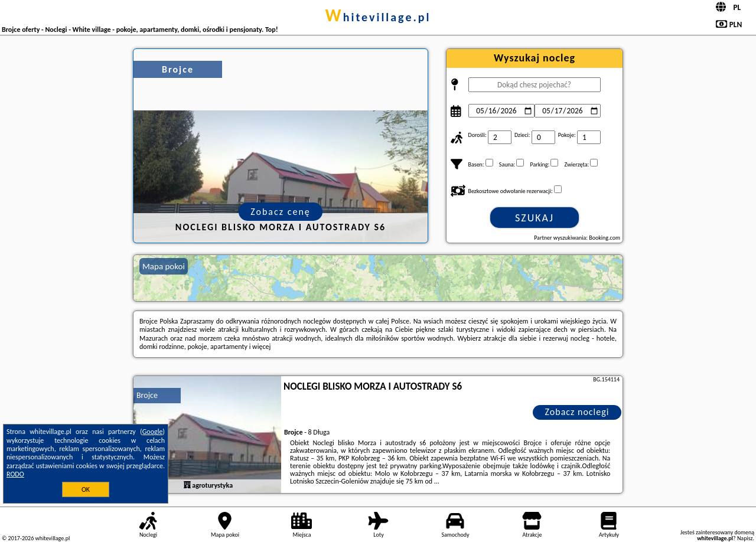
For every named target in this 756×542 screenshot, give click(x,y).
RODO (15, 474)
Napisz (745, 538)
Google (153, 432)
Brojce (147, 395)
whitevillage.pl (378, 17)
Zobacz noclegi (577, 412)
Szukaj (535, 218)
